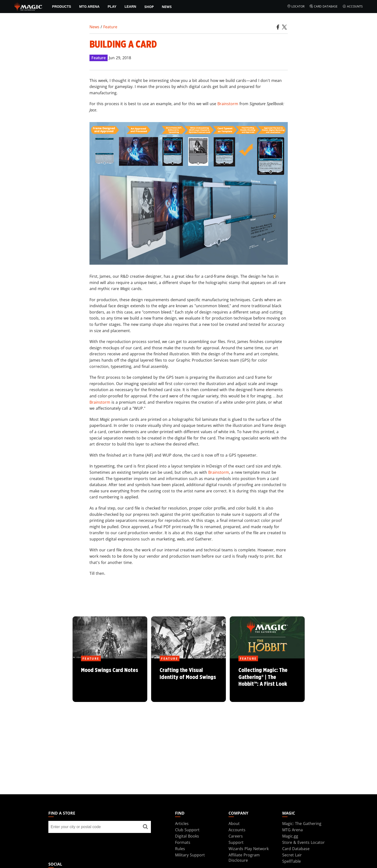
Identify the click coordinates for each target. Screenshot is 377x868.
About (234, 824)
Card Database (323, 7)
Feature (110, 27)
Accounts (353, 7)
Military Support (190, 855)
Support (236, 842)
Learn (130, 7)
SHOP (149, 7)
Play (112, 7)
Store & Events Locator (303, 842)
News (167, 7)
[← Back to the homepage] (28, 6)
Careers (236, 836)
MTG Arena (89, 7)
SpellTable (292, 861)
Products (62, 7)
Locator (296, 7)
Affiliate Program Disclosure (244, 858)
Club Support (187, 830)
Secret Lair (292, 855)
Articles (182, 824)
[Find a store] (145, 827)
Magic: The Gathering (302, 824)
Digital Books (187, 836)
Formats (183, 842)
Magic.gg (290, 836)
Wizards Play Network (249, 849)
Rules (180, 849)
